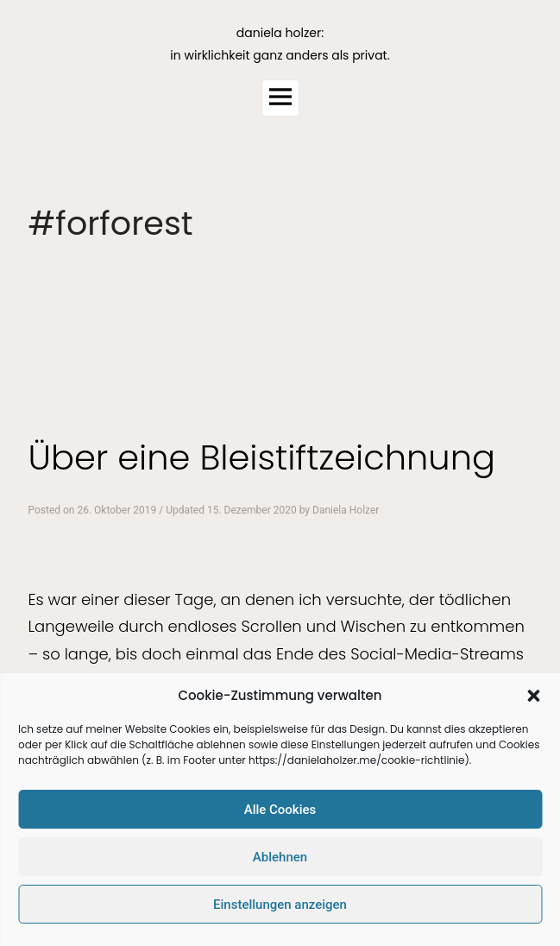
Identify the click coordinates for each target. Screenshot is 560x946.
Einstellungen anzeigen (280, 905)
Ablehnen (280, 857)
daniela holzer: (280, 33)
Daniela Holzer (346, 510)
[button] (533, 696)
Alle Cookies (280, 810)
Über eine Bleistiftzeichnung (261, 457)
